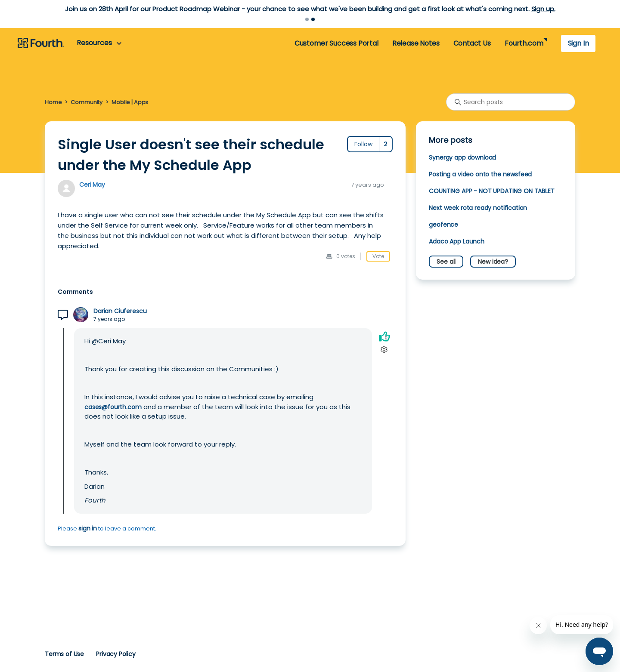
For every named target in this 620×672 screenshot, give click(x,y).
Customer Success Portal (336, 43)
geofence (443, 225)
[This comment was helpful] (384, 336)
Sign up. (543, 9)
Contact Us (472, 43)
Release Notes (416, 43)
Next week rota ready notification (478, 208)
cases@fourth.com (113, 407)
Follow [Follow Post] (363, 144)
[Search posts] (511, 102)
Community (87, 102)
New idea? (493, 262)
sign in (88, 528)
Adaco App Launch (457, 241)
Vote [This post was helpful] (378, 256)
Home (53, 102)
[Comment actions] (384, 349)
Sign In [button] (578, 43)
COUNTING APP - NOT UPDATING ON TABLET (491, 191)
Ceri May (92, 185)
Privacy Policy (116, 654)
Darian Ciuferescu (120, 311)
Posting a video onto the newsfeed (480, 174)
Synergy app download (462, 157)
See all (446, 262)
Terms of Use (64, 654)
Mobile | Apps (130, 102)
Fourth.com (524, 43)
